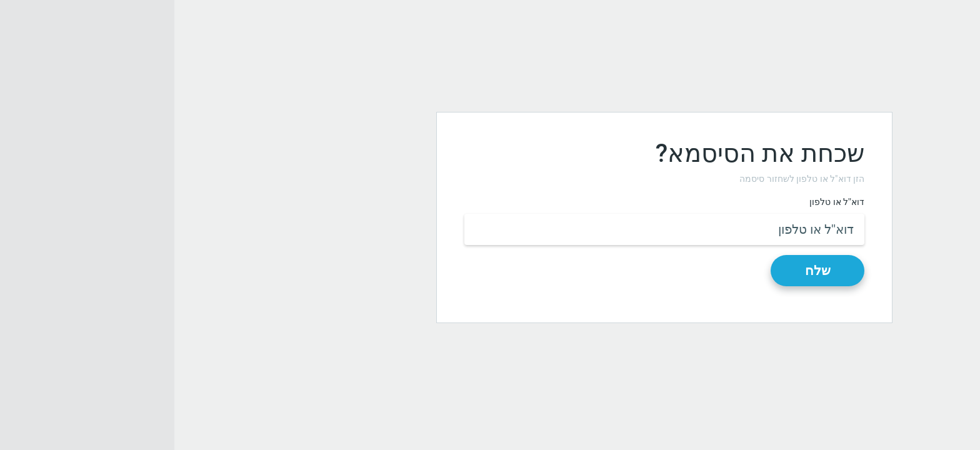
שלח (643, 271)
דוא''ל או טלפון (662, 202)
